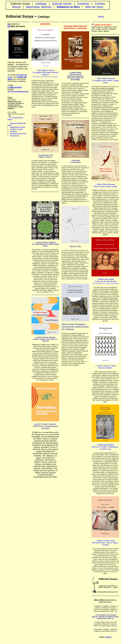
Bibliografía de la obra (18, 127)
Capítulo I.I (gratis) (16, 129)
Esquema (13, 131)
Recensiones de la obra (18, 133)
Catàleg (108, 637)
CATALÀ (101, 17)
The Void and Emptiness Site (18, 91)
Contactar (83, 4)
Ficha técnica (15, 136)
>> (116, 611)
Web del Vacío (94, 7)
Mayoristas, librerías (39, 7)
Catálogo (41, 4)
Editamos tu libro (68, 7)
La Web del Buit (15, 87)
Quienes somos (62, 4)
